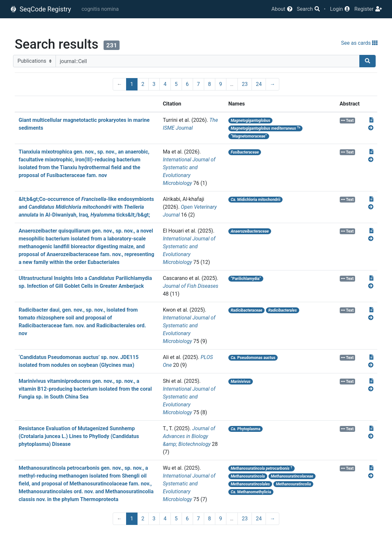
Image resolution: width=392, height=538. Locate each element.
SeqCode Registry (41, 9)
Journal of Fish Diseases (190, 286)
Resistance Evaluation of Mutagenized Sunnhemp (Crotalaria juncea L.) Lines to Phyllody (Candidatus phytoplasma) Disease (79, 436)
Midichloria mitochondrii (255, 200)
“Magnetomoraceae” (249, 136)
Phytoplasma (245, 429)
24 (259, 84)
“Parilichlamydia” (246, 279)
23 (245, 84)
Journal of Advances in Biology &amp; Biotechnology (189, 436)
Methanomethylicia (251, 492)
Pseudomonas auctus (253, 358)
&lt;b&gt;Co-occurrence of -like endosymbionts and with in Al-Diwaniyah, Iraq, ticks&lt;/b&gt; (86, 207)
